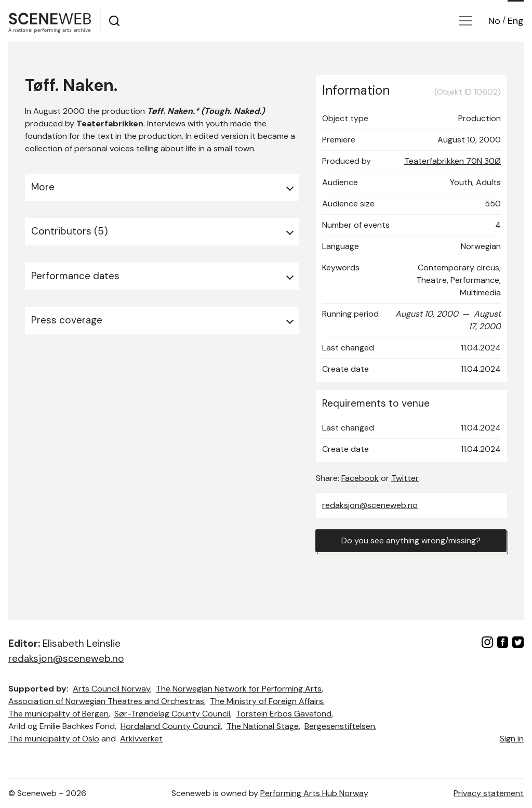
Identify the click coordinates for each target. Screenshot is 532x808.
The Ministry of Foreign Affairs (267, 701)
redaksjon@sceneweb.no (370, 505)
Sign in (512, 739)
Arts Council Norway (111, 689)
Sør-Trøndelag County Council (172, 714)
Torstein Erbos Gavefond (284, 714)
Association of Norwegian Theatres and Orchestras (106, 701)
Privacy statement (489, 793)
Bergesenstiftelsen (340, 726)
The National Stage (263, 726)
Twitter (405, 478)
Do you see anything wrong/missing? (411, 540)
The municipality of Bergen (58, 714)
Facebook (360, 478)
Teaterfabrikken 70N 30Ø (453, 161)
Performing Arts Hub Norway (314, 793)
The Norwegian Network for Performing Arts (239, 689)
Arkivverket (141, 739)
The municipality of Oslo (54, 739)
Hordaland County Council (171, 726)
